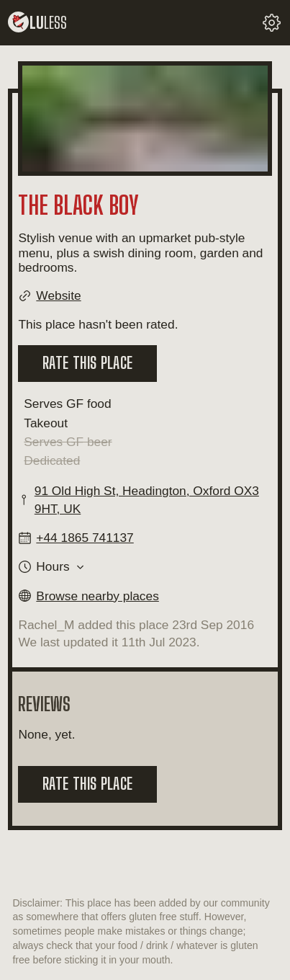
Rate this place (87, 363)
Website (58, 295)
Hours (53, 566)
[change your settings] (272, 23)
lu (37, 23)
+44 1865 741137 (85, 538)
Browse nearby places (97, 596)
